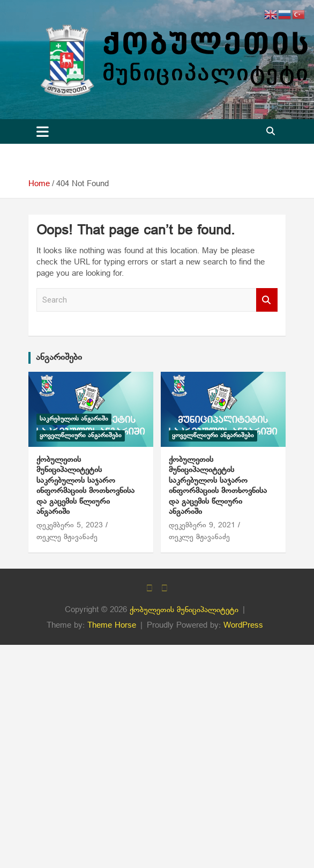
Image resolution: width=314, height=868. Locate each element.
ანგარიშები (59, 358)
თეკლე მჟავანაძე (67, 537)
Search (267, 300)
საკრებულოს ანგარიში (74, 419)
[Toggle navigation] (43, 131)
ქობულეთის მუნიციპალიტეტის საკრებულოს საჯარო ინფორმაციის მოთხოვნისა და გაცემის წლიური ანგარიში (85, 486)
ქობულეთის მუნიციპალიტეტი (184, 610)
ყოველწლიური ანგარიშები (81, 436)
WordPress (243, 626)
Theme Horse (112, 626)
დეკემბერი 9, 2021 (202, 525)
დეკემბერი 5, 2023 (70, 525)
